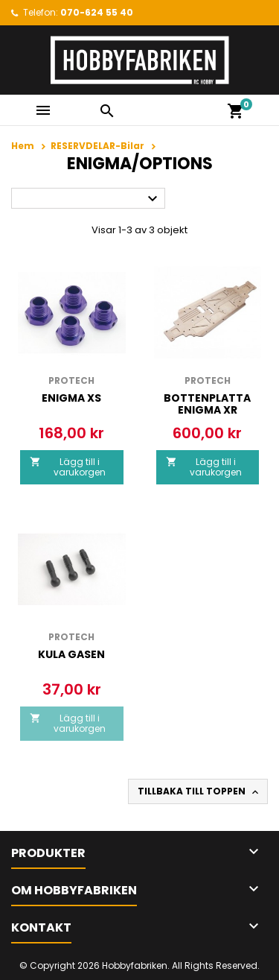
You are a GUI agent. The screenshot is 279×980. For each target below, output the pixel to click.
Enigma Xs (71, 398)
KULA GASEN (71, 654)
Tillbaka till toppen (199, 791)
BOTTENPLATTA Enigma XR (207, 404)
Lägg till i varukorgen (68, 467)
